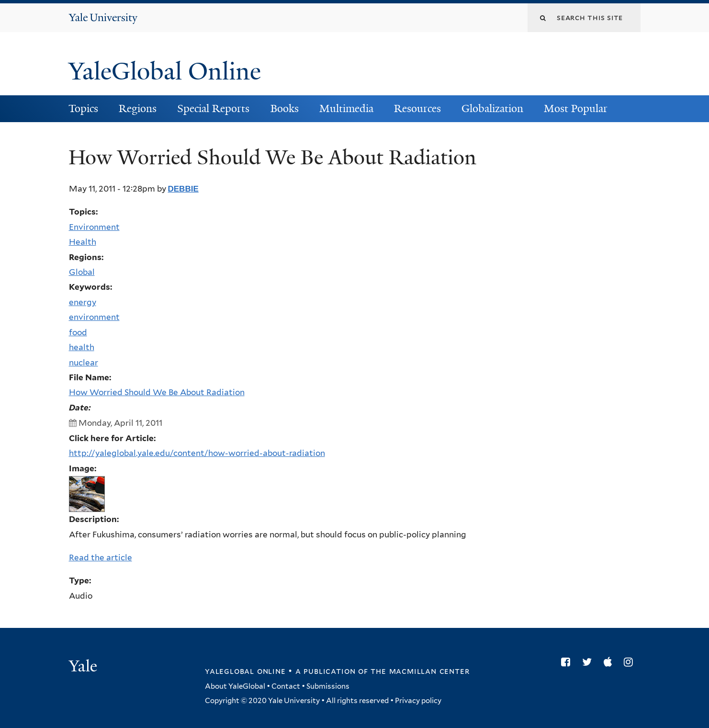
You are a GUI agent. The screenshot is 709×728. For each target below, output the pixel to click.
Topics (83, 108)
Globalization (492, 108)
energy (83, 302)
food (78, 332)
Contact (286, 686)
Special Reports (213, 108)
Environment (94, 227)
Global (82, 272)
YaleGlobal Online (165, 71)
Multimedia (346, 108)
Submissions (328, 686)
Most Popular (576, 108)
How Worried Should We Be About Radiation (157, 392)
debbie (183, 189)
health (82, 347)
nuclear (84, 363)
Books (285, 108)
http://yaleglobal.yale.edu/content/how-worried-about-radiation (197, 453)
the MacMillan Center (420, 671)
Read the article (101, 557)
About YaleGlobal (235, 686)
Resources (417, 108)
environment (94, 317)
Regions (138, 108)
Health (83, 242)
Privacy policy (418, 701)
